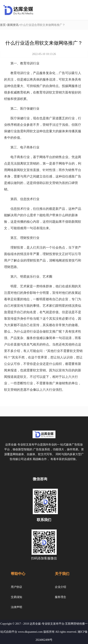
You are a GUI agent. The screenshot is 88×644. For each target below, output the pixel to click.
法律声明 (16, 607)
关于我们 (62, 574)
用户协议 (16, 587)
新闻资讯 (13, 25)
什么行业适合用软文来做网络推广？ (43, 25)
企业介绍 (60, 587)
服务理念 (60, 597)
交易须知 (16, 597)
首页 (3, 25)
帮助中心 (18, 574)
